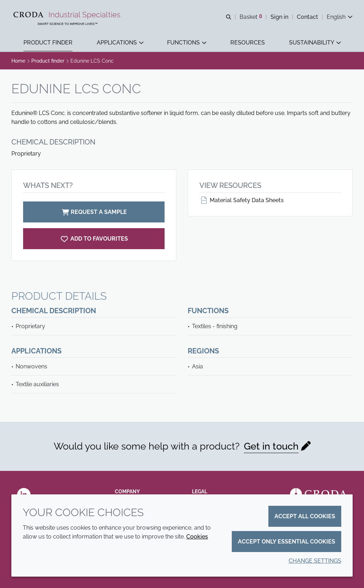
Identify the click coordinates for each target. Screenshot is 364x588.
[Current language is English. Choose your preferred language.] (340, 17)
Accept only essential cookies (287, 542)
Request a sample (94, 212)
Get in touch (271, 446)
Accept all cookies (305, 516)
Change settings (315, 561)
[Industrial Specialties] (68, 15)
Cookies (197, 537)
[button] (48, 43)
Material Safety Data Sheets (242, 200)
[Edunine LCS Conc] (94, 239)
